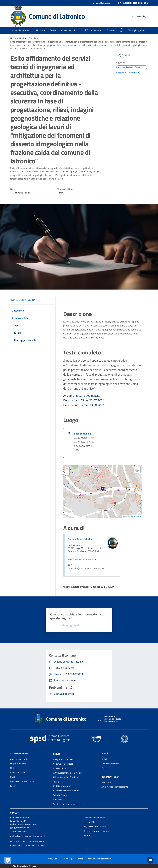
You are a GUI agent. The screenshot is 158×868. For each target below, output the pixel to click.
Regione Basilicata (101, 3)
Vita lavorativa (60, 768)
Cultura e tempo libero (63, 764)
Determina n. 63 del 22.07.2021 (84, 400)
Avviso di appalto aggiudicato (82, 396)
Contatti (15, 813)
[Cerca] (145, 16)
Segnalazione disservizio (95, 826)
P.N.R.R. (87, 835)
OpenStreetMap (136, 517)
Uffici (13, 768)
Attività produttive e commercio (67, 773)
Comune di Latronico (57, 16)
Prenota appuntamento (94, 818)
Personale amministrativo (22, 781)
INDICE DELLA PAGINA (23, 300)
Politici (13, 777)
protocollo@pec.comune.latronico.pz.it (28, 836)
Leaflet (125, 517)
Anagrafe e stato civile (63, 759)
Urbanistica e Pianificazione (66, 777)
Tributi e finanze (60, 795)
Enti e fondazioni (18, 772)
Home (13, 38)
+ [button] (67, 469)
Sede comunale (82, 434)
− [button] (67, 473)
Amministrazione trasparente (115, 787)
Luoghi (13, 786)
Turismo (57, 782)
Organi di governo (18, 764)
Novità (23, 38)
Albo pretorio (107, 782)
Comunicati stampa (110, 764)
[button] (133, 3)
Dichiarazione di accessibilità (96, 831)
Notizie (32, 38)
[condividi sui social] (124, 55)
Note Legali (69, 859)
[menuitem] (91, 30)
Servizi (57, 754)
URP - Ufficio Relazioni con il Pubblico (27, 842)
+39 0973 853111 (18, 832)
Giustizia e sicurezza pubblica (66, 791)
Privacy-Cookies (54, 859)
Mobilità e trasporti (62, 786)
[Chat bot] (150, 860)
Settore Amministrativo (81, 539)
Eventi (104, 768)
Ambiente (58, 800)
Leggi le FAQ (89, 822)
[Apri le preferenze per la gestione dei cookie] (8, 860)
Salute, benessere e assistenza (67, 804)
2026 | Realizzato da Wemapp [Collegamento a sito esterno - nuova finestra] (24, 866)
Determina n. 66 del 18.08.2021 (84, 405)
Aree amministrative (20, 759)
